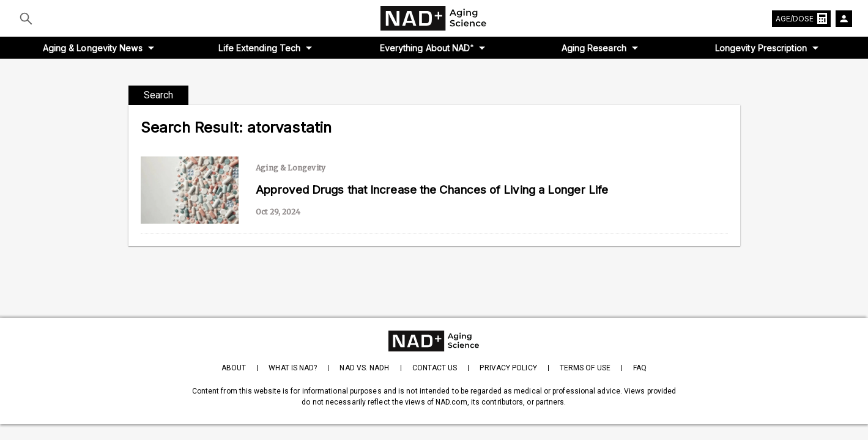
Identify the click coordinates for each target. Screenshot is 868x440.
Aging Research (594, 48)
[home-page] (434, 18)
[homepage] (434, 341)
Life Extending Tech (259, 48)
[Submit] (26, 18)
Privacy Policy (508, 368)
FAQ (640, 368)
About (234, 368)
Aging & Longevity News (93, 48)
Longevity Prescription (761, 48)
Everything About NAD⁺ (427, 48)
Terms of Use (585, 368)
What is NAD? (293, 368)
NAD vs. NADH (364, 368)
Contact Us (435, 368)
